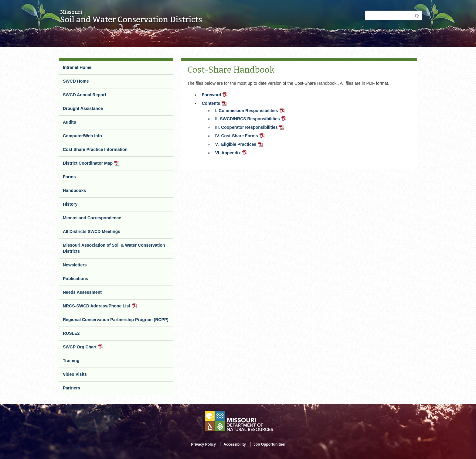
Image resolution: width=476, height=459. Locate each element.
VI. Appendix (232, 153)
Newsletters (75, 265)
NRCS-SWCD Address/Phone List (108, 308)
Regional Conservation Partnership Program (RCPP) (116, 320)
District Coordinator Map (99, 165)
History (70, 204)
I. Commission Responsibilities (250, 111)
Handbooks (74, 190)
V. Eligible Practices (240, 145)
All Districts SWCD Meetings (92, 231)
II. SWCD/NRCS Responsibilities (251, 119)
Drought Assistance (83, 108)
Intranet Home (77, 67)
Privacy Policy (204, 444)
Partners (71, 388)
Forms (69, 177)
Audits (70, 122)
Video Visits (75, 374)
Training (71, 361)
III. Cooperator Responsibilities (250, 128)
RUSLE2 (71, 333)
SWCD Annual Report (85, 95)
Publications (75, 279)
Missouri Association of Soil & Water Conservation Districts (114, 248)
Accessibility (235, 444)
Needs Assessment (82, 292)
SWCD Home (76, 81)
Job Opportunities (269, 444)
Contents (215, 104)
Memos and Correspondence (92, 218)
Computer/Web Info (82, 136)
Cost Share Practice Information (95, 149)
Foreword (215, 95)
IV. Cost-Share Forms (240, 136)
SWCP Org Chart (91, 349)
